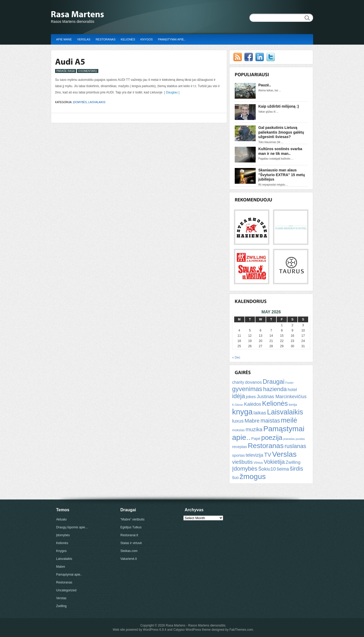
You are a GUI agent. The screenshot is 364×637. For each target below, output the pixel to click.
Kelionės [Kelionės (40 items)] (275, 403)
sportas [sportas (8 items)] (238, 455)
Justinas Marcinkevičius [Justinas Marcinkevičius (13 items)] (282, 397)
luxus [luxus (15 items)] (238, 421)
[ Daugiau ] (171, 92)
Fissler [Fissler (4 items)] (289, 383)
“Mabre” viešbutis (132, 519)
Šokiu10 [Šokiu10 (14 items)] (267, 469)
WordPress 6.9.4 (155, 630)
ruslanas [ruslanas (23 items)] (295, 446)
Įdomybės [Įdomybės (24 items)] (245, 469)
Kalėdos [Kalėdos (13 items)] (252, 404)
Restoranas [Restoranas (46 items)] (266, 446)
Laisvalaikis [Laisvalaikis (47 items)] (285, 412)
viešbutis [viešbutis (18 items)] (242, 462)
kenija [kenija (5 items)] (293, 405)
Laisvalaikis (97, 102)
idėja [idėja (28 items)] (239, 396)
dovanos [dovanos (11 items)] (253, 382)
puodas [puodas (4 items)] (300, 439)
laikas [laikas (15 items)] (260, 413)
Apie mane (64, 39)
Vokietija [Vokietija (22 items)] (274, 462)
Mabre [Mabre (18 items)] (252, 421)
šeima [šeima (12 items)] (283, 469)
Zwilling (61, 606)
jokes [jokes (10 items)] (251, 397)
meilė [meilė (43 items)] (289, 420)
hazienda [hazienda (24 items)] (275, 389)
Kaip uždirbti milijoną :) (279, 106)
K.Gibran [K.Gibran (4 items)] (238, 405)
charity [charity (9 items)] (238, 382)
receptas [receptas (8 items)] (240, 447)
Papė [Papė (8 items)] (256, 439)
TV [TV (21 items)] (268, 455)
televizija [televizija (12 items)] (255, 455)
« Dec (236, 357)
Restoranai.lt (129, 535)
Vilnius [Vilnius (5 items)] (258, 463)
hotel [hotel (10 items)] (292, 389)
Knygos (146, 39)
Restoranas (106, 39)
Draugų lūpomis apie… (72, 527)
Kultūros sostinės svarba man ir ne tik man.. (280, 151)
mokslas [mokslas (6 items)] (238, 430)
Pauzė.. (265, 85)
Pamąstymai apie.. (172, 39)
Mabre (61, 567)
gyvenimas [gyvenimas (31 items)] (247, 389)
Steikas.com (129, 551)
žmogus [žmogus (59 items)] (253, 476)
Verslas (84, 39)
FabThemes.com (241, 630)
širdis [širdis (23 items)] (296, 469)
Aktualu (61, 519)
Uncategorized (66, 590)
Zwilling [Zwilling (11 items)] (293, 462)
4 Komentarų (88, 71)
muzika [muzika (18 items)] (254, 429)
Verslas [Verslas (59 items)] (284, 454)
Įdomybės (80, 102)
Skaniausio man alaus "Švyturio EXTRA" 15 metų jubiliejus (282, 175)
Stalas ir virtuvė (131, 543)
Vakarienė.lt (129, 559)
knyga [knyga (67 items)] (242, 412)
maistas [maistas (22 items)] (270, 421)
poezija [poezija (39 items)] (272, 438)
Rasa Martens (176, 625)
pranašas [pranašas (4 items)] (289, 439)
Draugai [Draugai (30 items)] (274, 382)
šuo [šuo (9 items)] (235, 478)
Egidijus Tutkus (131, 527)
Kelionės (128, 39)
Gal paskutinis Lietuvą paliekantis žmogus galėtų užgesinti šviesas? (281, 132)
